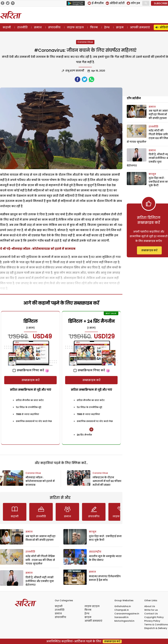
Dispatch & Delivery (156, 628)
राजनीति (22, 27)
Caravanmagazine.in (127, 614)
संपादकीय (54, 27)
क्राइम (120, 27)
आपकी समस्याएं (140, 27)
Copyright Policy (154, 617)
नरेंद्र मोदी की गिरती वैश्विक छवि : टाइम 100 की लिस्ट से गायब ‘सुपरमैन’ (40, 560)
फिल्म (94, 27)
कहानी (7, 27)
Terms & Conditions (156, 625)
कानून (93, 532)
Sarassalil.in (121, 617)
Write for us (151, 610)
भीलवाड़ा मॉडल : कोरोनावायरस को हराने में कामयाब (40, 481)
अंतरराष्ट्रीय (95, 552)
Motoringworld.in (124, 621)
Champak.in (122, 610)
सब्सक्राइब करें (31, 380)
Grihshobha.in (123, 606)
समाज (38, 27)
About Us (150, 606)
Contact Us (151, 614)
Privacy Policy (152, 621)
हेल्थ (107, 27)
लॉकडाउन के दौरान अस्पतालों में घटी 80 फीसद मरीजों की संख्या (107, 481)
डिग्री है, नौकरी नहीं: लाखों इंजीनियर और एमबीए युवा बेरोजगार (40, 581)
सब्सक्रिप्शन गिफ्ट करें (28, 370)
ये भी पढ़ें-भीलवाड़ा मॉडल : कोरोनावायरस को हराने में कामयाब (38, 249)
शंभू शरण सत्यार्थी (75, 71)
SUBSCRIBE (161, 3)
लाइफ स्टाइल (75, 27)
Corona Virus (85, 42)
